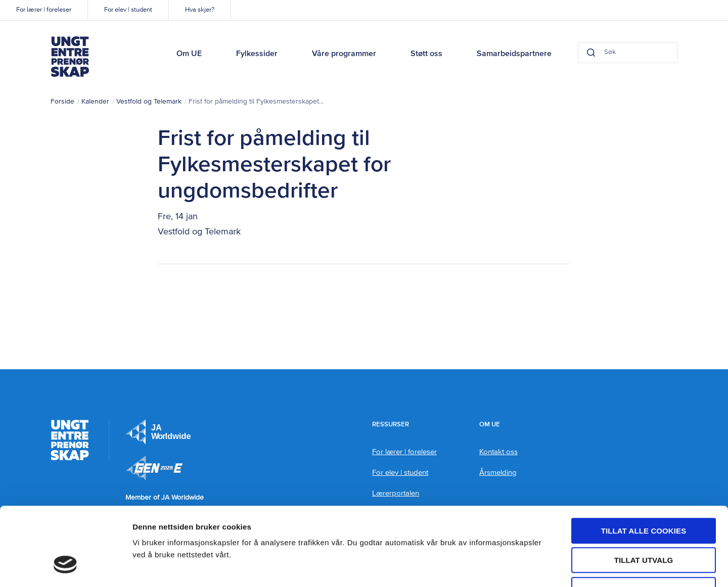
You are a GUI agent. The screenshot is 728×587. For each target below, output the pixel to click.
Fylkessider (257, 54)
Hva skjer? (200, 10)
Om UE (189, 54)
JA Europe (158, 432)
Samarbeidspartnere (514, 54)
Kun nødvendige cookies (643, 523)
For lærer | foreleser (44, 10)
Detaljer (538, 567)
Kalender (95, 102)
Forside (62, 102)
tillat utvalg (644, 493)
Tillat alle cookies (644, 463)
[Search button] (589, 53)
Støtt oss (426, 54)
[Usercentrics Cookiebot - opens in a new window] (65, 567)
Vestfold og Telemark (149, 102)
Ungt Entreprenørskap (70, 57)
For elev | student (128, 10)
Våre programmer (344, 54)
